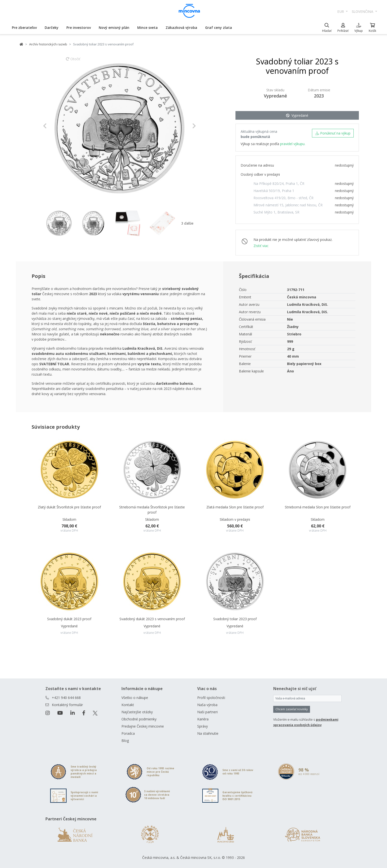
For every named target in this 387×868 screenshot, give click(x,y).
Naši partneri (207, 712)
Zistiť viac (261, 246)
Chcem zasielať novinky (292, 709)
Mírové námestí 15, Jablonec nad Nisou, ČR (288, 205)
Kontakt (128, 705)
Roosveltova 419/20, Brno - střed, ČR (283, 198)
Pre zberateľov (24, 28)
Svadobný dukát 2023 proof (69, 619)
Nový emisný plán (114, 28)
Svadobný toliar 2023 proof (235, 619)
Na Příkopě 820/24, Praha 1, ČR (279, 183)
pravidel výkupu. (293, 144)
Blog (125, 741)
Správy (203, 726)
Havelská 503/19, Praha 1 (274, 191)
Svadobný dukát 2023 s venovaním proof (152, 619)
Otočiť (73, 61)
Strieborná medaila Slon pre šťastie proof (318, 507)
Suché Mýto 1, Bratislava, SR (276, 212)
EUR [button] (341, 11)
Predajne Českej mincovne (143, 726)
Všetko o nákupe (135, 698)
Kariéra (203, 719)
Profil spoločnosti (211, 698)
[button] (54, 126)
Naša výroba (207, 705)
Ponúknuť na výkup (333, 133)
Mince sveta (147, 28)
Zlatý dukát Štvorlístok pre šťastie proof (69, 507)
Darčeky (52, 28)
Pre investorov (79, 28)
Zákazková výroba (181, 28)
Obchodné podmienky (139, 719)
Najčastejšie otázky (137, 712)
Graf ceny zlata (219, 28)
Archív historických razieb (48, 44)
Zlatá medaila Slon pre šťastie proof (235, 507)
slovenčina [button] (363, 11)
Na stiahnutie (208, 733)
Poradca (128, 733)
